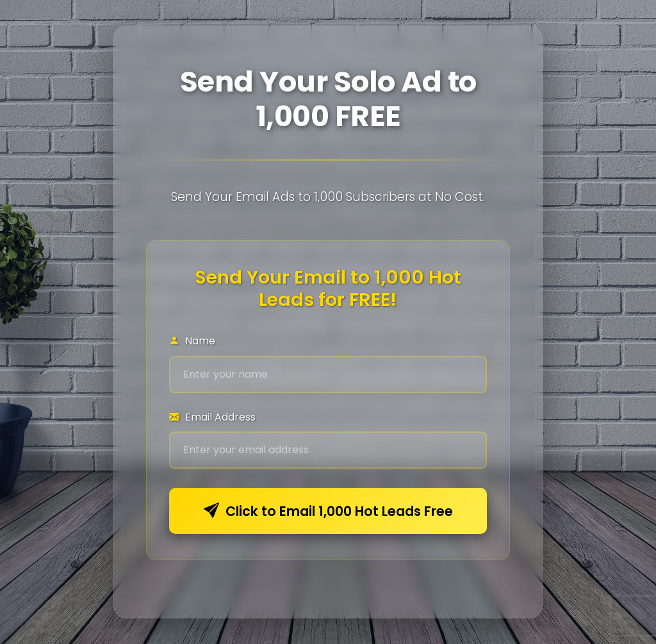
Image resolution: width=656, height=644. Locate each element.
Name (192, 341)
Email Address (212, 417)
